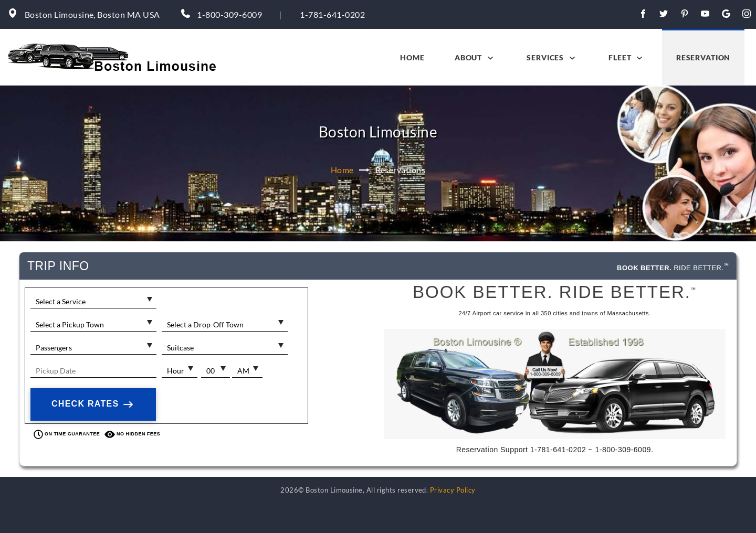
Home (412, 57)
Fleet (627, 58)
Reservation (703, 57)
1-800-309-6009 (229, 14)
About (476, 58)
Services (553, 58)
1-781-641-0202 (332, 14)
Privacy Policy (453, 490)
